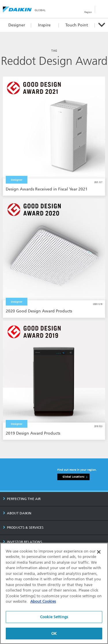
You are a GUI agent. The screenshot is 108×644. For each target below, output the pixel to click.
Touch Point (77, 25)
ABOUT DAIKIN (17, 513)
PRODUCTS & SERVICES (23, 528)
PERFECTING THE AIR (22, 499)
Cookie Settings (54, 617)
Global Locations (73, 477)
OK (54, 634)
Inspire (44, 25)
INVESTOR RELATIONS (22, 542)
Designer (17, 25)
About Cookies (43, 602)
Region (88, 12)
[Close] (99, 552)
